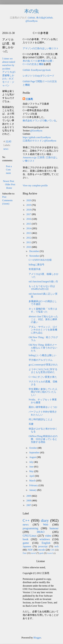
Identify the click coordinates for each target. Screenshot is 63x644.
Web (46, 525)
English (46, 543)
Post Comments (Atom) (7, 200)
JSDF (30, 550)
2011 (29, 242)
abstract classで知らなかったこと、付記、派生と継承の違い (43, 319)
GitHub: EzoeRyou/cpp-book (37, 70)
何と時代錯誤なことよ (41, 419)
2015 (29, 224)
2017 (29, 214)
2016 (29, 219)
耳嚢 (31, 424)
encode (42, 550)
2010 (29, 247)
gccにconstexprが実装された (43, 365)
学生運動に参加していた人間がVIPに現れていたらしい (43, 392)
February (34, 485)
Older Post (10, 184)
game (26, 543)
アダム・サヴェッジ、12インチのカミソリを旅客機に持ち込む (43, 330)
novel (33, 553)
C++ (26, 520)
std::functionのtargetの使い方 (43, 281)
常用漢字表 (35, 269)
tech (57, 546)
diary (45, 520)
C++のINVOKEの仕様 (40, 260)
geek (41, 553)
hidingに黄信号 (37, 265)
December (34, 251)
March (33, 481)
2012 (29, 238)
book (26, 539)
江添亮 (29, 99)
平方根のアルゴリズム (41, 360)
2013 (29, 233)
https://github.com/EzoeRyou (37, 137)
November (35, 256)
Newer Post (9, 181)
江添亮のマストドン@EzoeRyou (39, 141)
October (33, 448)
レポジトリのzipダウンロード (39, 76)
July (32, 462)
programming (30, 528)
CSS (52, 550)
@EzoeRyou (32, 21)
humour (54, 528)
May (32, 471)
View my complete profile (35, 185)
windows (45, 539)
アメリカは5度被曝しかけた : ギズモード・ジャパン (9, 79)
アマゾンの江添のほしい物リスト (41, 48)
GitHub (31, 18)
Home (9, 188)
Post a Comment (9, 170)
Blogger (37, 638)
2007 (29, 505)
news (6, 149)
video (48, 536)
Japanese (27, 546)
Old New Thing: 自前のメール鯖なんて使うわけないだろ (43, 348)
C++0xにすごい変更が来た (43, 377)
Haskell (50, 553)
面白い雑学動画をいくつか (43, 407)
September (35, 453)
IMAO (41, 532)
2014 (29, 228)
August (33, 457)
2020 (29, 200)
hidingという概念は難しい (42, 355)
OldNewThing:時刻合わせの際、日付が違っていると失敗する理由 (43, 439)
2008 (29, 501)
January (33, 490)
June (32, 467)
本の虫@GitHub (44, 18)
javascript (43, 546)
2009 (29, 496)
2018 (29, 210)
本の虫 (32, 11)
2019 (29, 205)
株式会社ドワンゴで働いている (39, 121)
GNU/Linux (30, 536)
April (32, 476)
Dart (25, 553)
